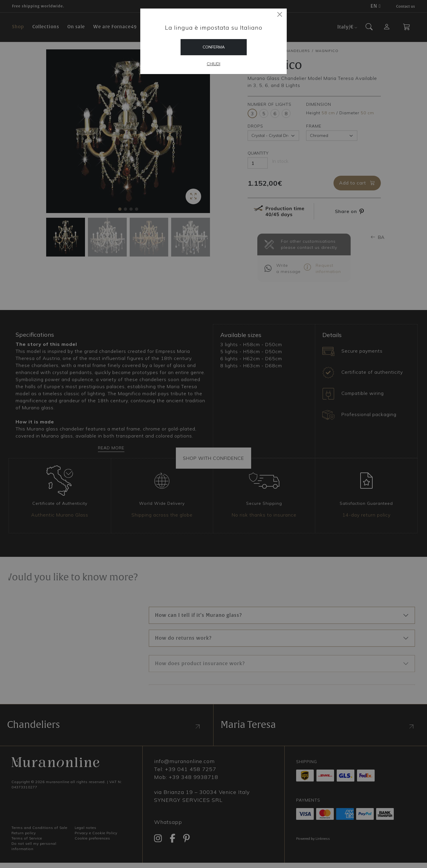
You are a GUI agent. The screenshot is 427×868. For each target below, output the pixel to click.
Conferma (214, 47)
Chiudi (213, 64)
